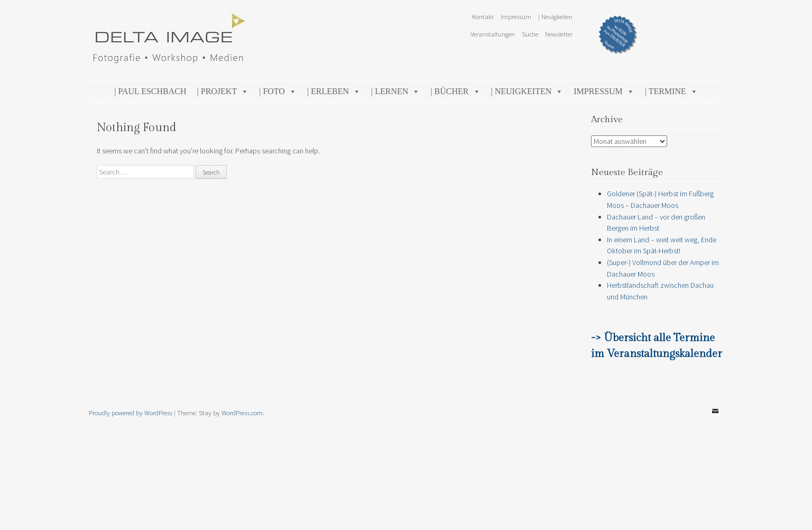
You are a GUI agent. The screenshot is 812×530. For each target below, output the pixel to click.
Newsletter (559, 34)
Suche (530, 34)
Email (715, 419)
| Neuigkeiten (555, 16)
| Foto (278, 92)
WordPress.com (242, 413)
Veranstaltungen (493, 34)
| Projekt (223, 92)
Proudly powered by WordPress (131, 413)
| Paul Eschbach (150, 91)
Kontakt (483, 16)
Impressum (516, 16)
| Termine (671, 92)
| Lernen (395, 92)
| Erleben (334, 92)
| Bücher (455, 92)
